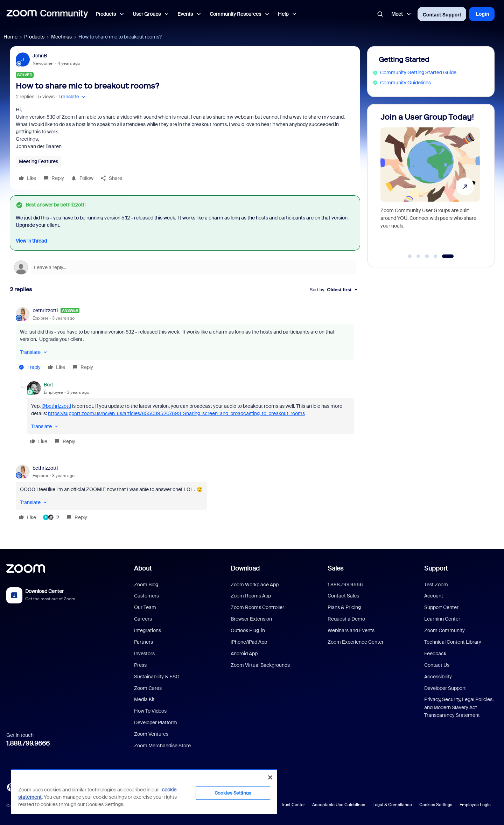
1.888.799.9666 (28, 743)
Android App (244, 653)
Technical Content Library (453, 642)
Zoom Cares (148, 688)
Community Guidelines (405, 83)
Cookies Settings (436, 805)
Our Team (145, 607)
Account (434, 596)
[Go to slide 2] (418, 256)
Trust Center (293, 805)
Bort (48, 385)
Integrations (148, 630)
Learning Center (442, 619)
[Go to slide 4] (435, 256)
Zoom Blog (146, 585)
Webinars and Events (351, 630)
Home (10, 37)
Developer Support (445, 688)
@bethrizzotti (56, 406)
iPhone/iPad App (249, 642)
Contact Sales (343, 596)
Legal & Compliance (392, 805)
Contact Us (437, 665)
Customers (146, 596)
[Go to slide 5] (448, 256)
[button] (73, 97)
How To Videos (150, 711)
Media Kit (144, 699)
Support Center (441, 607)
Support (436, 568)
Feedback (435, 653)
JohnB (40, 56)
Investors (144, 653)
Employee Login (475, 805)
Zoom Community (444, 630)
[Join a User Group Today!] (430, 183)
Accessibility (438, 677)
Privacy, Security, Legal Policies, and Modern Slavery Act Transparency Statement (459, 707)
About (143, 568)
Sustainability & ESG (157, 677)
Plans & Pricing (344, 607)
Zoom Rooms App (251, 596)
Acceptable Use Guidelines (339, 805)
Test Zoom (436, 585)
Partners (143, 642)
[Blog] (11, 787)
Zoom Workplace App (255, 585)
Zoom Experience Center (356, 642)
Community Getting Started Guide (418, 72)
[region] (144, 791)
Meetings (61, 37)
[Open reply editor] (185, 267)
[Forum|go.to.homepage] (47, 14)
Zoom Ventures (151, 734)
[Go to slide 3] (427, 256)
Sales (335, 568)
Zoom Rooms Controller (257, 607)
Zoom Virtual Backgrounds (260, 665)
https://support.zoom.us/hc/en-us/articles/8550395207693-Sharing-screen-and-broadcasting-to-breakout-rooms (176, 413)
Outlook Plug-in (248, 630)
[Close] (270, 777)
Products (34, 37)
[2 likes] (51, 517)
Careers (143, 619)
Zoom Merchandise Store (162, 746)
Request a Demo (346, 619)
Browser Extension (251, 619)
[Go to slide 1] (410, 256)
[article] (185, 340)
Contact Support (442, 15)
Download (245, 568)
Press (140, 665)
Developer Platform (156, 722)
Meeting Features (38, 161)
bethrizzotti (45, 310)
